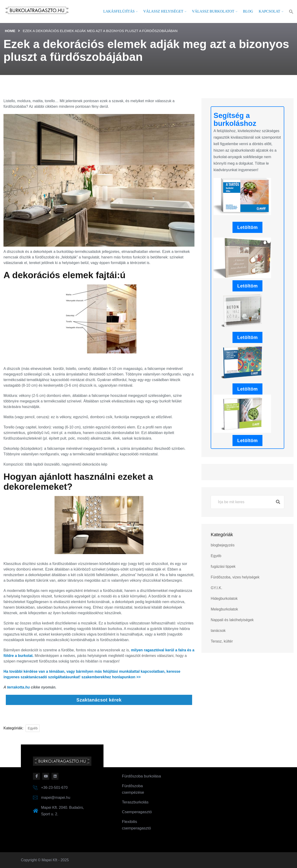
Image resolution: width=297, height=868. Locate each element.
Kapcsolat (269, 11)
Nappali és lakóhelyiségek (232, 620)
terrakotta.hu (18, 687)
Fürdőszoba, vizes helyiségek (235, 577)
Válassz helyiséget (163, 11)
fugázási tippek (223, 566)
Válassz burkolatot (213, 11)
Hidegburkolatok (224, 599)
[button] (291, 12)
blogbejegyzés (223, 545)
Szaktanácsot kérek (99, 700)
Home (10, 31)
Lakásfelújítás (119, 11)
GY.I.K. (216, 588)
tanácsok (218, 631)
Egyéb (33, 728)
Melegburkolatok (224, 609)
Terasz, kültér (222, 641)
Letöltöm (247, 227)
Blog (248, 11)
